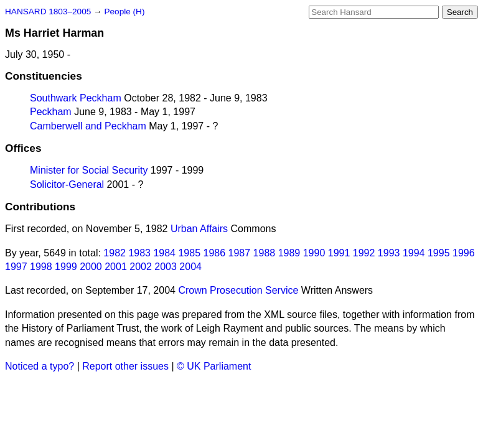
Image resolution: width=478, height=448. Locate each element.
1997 (16, 267)
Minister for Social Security (89, 170)
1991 (339, 253)
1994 (414, 253)
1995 (439, 253)
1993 (389, 253)
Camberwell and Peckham (88, 126)
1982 (115, 253)
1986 (215, 253)
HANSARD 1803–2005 (48, 12)
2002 (141, 267)
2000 (91, 267)
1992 (364, 253)
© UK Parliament (214, 366)
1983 (139, 253)
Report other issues (125, 366)
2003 (166, 267)
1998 (41, 267)
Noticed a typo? (40, 366)
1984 (164, 253)
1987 (240, 253)
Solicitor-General (67, 184)
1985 (189, 253)
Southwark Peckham (76, 98)
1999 (66, 267)
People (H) (124, 12)
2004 (190, 267)
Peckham (51, 112)
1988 (265, 253)
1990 (314, 253)
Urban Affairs (199, 229)
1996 (464, 253)
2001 (116, 267)
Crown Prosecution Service (238, 290)
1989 (289, 253)
